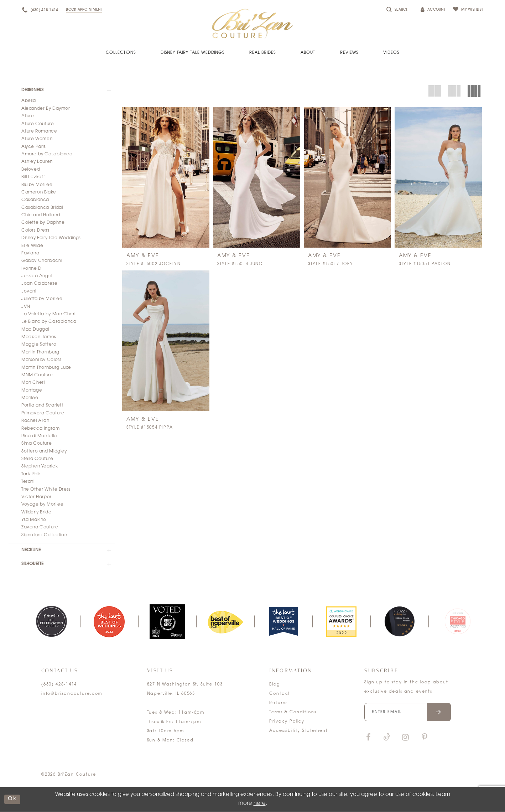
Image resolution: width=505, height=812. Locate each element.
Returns (278, 704)
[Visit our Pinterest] (425, 738)
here (260, 804)
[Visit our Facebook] (368, 738)
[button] (62, 90)
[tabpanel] (51, 622)
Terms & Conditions (293, 713)
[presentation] (166, 177)
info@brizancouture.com (72, 694)
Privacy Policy (287, 722)
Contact (280, 694)
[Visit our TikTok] (387, 738)
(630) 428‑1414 (59, 685)
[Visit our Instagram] (405, 738)
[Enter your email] (408, 712)
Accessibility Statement (298, 731)
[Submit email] (439, 712)
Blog (274, 685)
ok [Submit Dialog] (12, 800)
